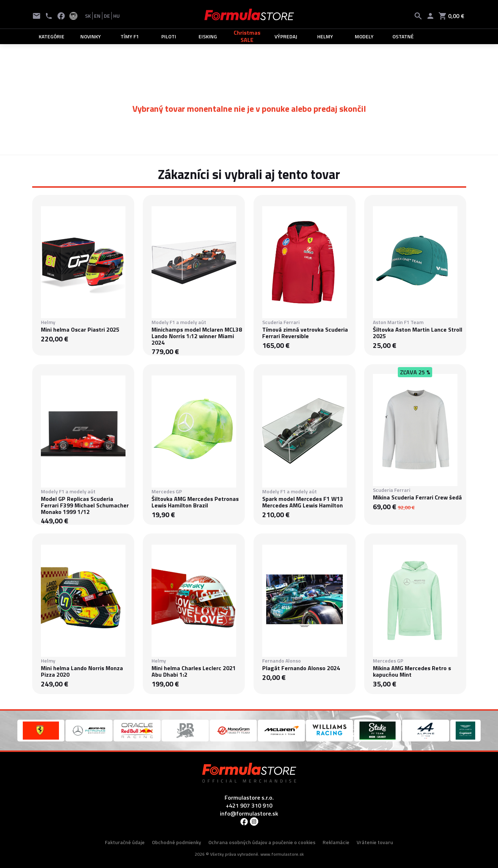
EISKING (208, 36)
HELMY (325, 36)
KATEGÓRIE (52, 36)
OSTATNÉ (403, 36)
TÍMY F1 (130, 36)
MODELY (364, 36)
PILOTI (169, 36)
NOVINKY (91, 36)
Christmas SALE (247, 36)
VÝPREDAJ (286, 36)
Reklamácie (336, 842)
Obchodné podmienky (176, 842)
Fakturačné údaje (125, 842)
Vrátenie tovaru (375, 842)
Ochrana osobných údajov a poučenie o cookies (262, 842)
